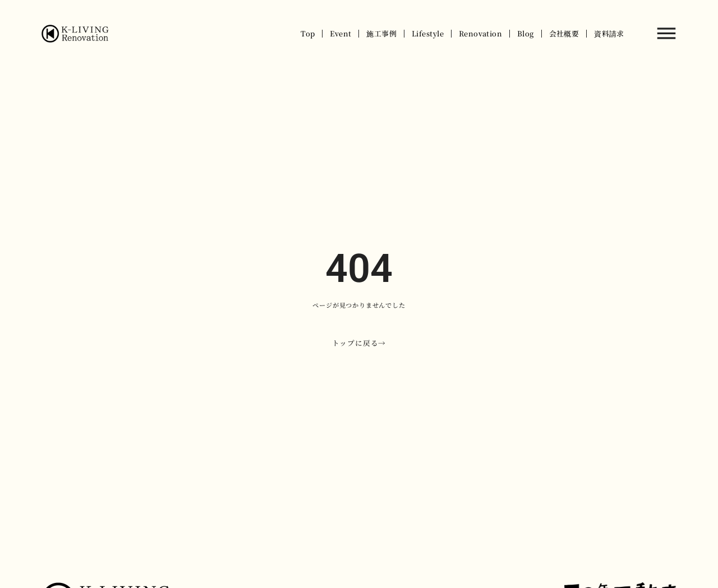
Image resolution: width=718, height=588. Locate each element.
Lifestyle (428, 33)
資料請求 (609, 33)
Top (308, 33)
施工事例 (381, 33)
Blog (526, 33)
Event (340, 33)
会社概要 (564, 33)
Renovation (481, 33)
